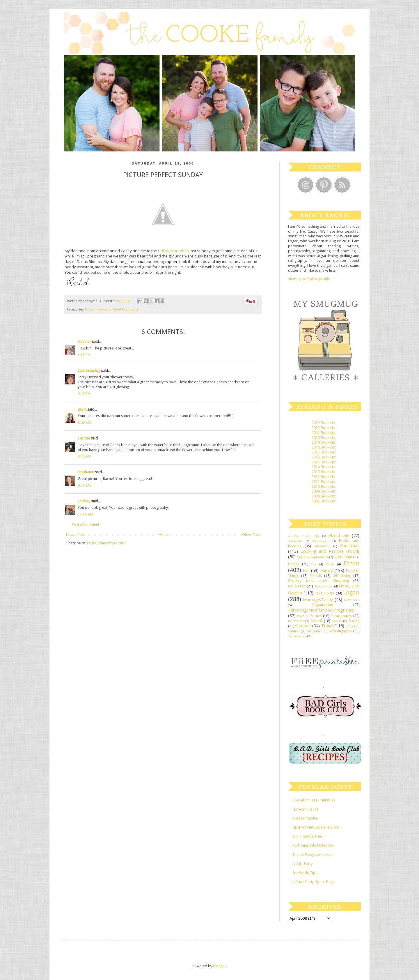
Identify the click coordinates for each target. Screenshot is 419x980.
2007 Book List (324, 501)
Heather (84, 341)
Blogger (220, 966)
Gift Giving (342, 576)
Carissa (84, 438)
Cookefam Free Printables (314, 800)
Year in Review (297, 636)
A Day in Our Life (304, 536)
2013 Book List (324, 472)
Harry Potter (323, 586)
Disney (294, 564)
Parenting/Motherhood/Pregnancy (112, 309)
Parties (316, 616)
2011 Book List (324, 482)
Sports (337, 621)
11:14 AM (85, 514)
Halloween (297, 586)
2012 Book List (324, 477)
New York (352, 600)
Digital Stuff (343, 557)
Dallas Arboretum (174, 251)
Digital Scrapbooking (313, 557)
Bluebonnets (321, 541)
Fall (306, 570)
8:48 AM (84, 456)
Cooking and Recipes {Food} (330, 551)
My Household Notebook (313, 845)
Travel (327, 626)
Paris (301, 616)
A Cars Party (302, 864)
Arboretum (295, 541)
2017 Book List (324, 452)
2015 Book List (324, 462)
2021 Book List (324, 433)
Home (164, 535)
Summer (303, 626)
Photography (341, 616)
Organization (322, 605)
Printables (296, 621)
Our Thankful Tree (307, 836)
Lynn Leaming (89, 371)
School (316, 621)
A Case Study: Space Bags (313, 882)
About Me (339, 535)
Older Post (251, 535)
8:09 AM (84, 422)
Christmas (350, 546)
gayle (82, 409)
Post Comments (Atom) (106, 543)
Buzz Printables (305, 818)
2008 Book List (324, 496)
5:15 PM (84, 355)
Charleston (322, 546)
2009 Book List (324, 491)
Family (326, 570)
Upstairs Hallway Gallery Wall (316, 827)
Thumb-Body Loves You (312, 855)
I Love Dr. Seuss (305, 809)
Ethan (351, 563)
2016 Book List (324, 457)
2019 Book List (324, 442)
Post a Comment (86, 524)
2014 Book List (324, 467)
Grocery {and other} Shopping (318, 581)
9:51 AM (84, 485)
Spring (354, 621)
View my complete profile (309, 279)
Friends (316, 576)
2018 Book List (324, 447)
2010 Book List (324, 487)
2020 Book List (324, 438)
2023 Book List (324, 423)
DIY (314, 564)
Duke (330, 564)
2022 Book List (324, 428)
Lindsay (84, 501)
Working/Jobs (340, 631)
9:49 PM (84, 394)
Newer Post (76, 535)
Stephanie (86, 472)
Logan (351, 592)
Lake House (325, 593)
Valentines (314, 631)
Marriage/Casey (318, 600)
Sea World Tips (305, 873)
